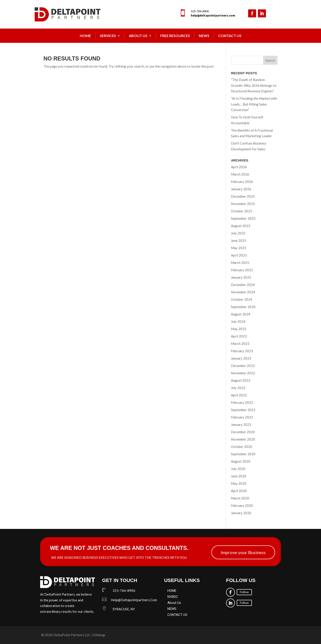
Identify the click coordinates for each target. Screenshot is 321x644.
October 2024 (242, 299)
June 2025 (239, 240)
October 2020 (242, 447)
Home (85, 36)
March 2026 (240, 174)
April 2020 (239, 491)
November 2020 (243, 439)
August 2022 (241, 380)
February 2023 (242, 351)
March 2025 (240, 263)
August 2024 (241, 314)
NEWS (204, 36)
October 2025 (242, 211)
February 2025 (242, 270)
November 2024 (243, 292)
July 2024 (238, 321)
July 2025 (238, 233)
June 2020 (239, 476)
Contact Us (230, 36)
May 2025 (239, 248)
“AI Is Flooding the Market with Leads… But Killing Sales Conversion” (254, 104)
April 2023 (239, 336)
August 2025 (241, 226)
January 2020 (241, 513)
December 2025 (243, 196)
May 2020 (239, 483)
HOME (172, 591)
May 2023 (239, 329)
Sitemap (99, 635)
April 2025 (239, 255)
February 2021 (242, 417)
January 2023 (241, 358)
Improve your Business (243, 552)
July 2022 (238, 388)
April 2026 (239, 167)
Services (108, 36)
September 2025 (243, 218)
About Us (138, 36)
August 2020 (241, 461)
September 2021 (243, 410)
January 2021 (241, 425)
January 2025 (241, 277)
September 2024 (243, 307)
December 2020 (243, 432)
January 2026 (241, 189)
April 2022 (239, 395)
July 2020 (238, 469)
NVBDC (173, 597)
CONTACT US (177, 615)
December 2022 (243, 366)
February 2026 (242, 182)
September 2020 (243, 454)
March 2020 (240, 498)
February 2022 (242, 402)
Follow (244, 592)
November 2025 (243, 204)
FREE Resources (175, 36)
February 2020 (242, 505)
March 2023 (240, 344)
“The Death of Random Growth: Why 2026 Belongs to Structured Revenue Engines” (254, 85)
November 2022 (243, 373)
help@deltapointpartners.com (213, 15)
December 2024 (243, 285)
